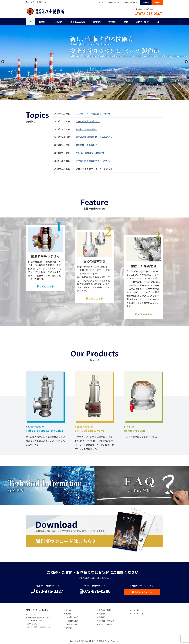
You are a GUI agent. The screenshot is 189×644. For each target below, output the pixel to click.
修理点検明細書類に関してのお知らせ (94, 137)
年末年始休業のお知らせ (88, 121)
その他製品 (73, 624)
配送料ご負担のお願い (87, 129)
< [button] (3, 62)
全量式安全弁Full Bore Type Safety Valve (44, 429)
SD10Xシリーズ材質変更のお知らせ (93, 113)
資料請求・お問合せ (130, 2)
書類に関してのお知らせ (88, 145)
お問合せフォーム (142, 592)
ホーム (101, 2)
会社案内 (113, 22)
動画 (126, 22)
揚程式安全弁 (73, 621)
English (146, 2)
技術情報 (59, 22)
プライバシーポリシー (140, 614)
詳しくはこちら (45, 286)
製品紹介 (43, 22)
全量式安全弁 (73, 617)
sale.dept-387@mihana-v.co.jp (38, 627)
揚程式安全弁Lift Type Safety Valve (90, 429)
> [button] (186, 62)
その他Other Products (135, 429)
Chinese (157, 2)
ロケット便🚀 (142, 22)
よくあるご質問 (78, 22)
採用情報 (97, 22)
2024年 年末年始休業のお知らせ (92, 153)
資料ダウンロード (114, 2)
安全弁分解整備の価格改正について (93, 161)
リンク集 (135, 610)
